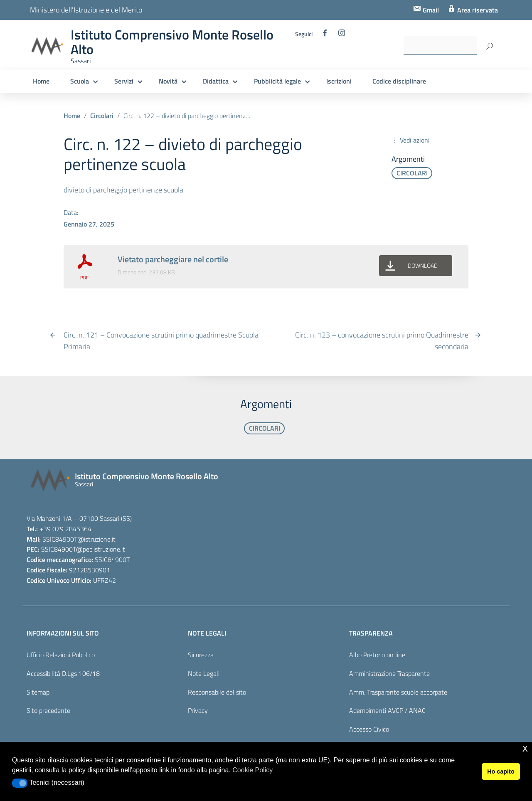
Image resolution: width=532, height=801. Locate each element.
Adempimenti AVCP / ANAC (387, 710)
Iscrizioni (339, 81)
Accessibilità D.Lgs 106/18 (63, 673)
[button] (20, 783)
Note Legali (204, 673)
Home (41, 81)
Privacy (198, 710)
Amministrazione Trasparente (389, 673)
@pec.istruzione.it (101, 549)
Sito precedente (48, 710)
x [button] (525, 748)
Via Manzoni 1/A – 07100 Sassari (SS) (79, 518)
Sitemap (38, 692)
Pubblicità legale (277, 81)
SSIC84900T (60, 539)
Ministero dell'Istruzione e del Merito (86, 10)
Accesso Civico (369, 729)
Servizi (124, 81)
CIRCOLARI (412, 173)
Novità (168, 81)
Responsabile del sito (217, 692)
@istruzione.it (96, 539)
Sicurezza (201, 655)
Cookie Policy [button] (252, 770)
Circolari (102, 116)
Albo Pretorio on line (377, 655)
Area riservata (477, 10)
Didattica (216, 81)
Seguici (304, 34)
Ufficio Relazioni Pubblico (61, 655)
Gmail (430, 10)
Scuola (80, 81)
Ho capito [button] (501, 771)
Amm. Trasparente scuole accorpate (398, 692)
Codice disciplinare (399, 81)
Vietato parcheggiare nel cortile (173, 259)
